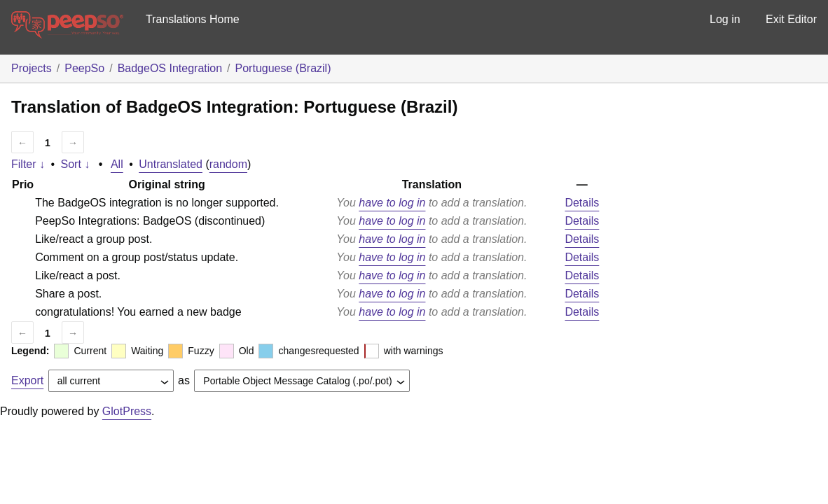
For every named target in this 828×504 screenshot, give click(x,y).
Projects (32, 68)
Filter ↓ (28, 164)
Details (582, 203)
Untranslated (171, 164)
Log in (725, 19)
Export (27, 380)
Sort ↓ (76, 164)
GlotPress (127, 411)
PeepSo (84, 68)
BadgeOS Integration (170, 68)
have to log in (392, 203)
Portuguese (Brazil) (283, 68)
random (228, 164)
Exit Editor (791, 19)
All (117, 164)
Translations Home (193, 19)
